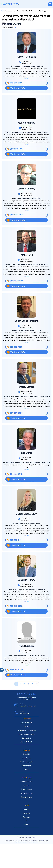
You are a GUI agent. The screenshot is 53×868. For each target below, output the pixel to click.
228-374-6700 (15, 83)
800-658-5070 (15, 281)
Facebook (26, 817)
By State (26, 786)
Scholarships (26, 766)
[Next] (37, 684)
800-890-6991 (15, 149)
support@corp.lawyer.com (28, 706)
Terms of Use (41, 841)
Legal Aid (26, 754)
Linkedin (26, 809)
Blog (26, 769)
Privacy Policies (34, 842)
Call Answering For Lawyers (26, 730)
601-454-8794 (15, 413)
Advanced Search (26, 782)
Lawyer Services (26, 723)
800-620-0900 (25, 714)
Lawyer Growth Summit (26, 734)
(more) (26, 78)
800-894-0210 (15, 215)
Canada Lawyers (26, 797)
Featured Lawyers (26, 793)
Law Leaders (26, 738)
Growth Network (26, 742)
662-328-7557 (15, 347)
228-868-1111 (14, 540)
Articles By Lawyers (26, 762)
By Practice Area (26, 789)
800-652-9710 (15, 474)
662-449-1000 (15, 606)
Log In (26, 727)
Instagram (26, 813)
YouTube (26, 825)
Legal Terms (26, 758)
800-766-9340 (15, 670)
